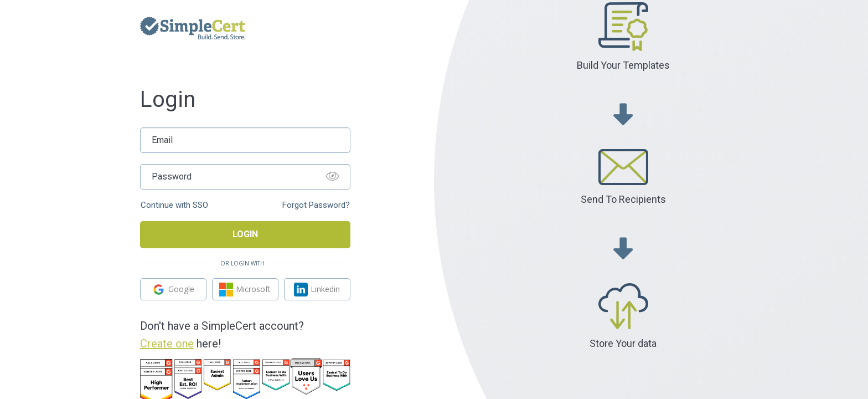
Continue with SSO (174, 205)
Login (245, 234)
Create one (167, 344)
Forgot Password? (316, 205)
